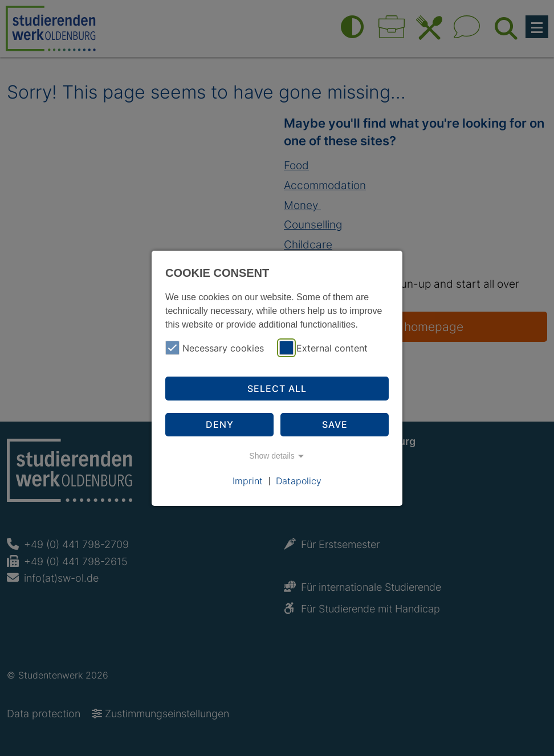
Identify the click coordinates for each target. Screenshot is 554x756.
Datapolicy (299, 480)
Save (335, 424)
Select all (277, 389)
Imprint (248, 480)
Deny (220, 424)
